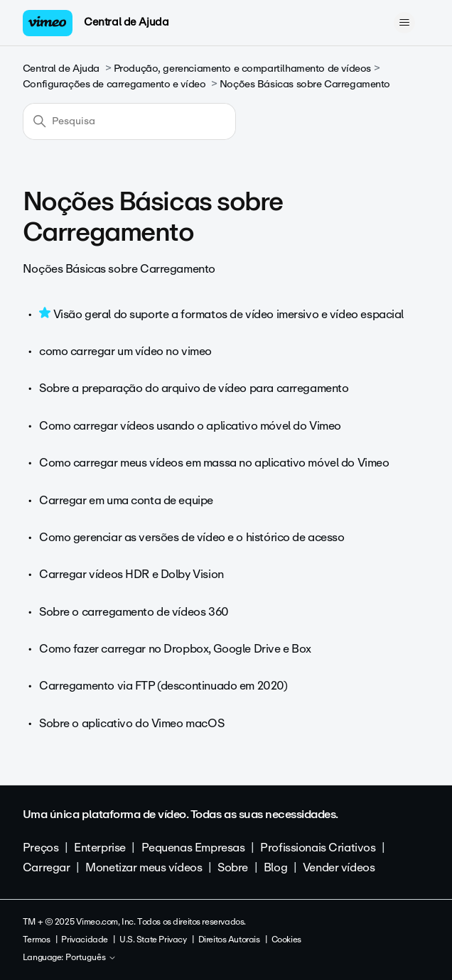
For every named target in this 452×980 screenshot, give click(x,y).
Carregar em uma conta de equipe (126, 500)
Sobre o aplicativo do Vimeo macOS (131, 723)
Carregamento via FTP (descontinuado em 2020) (163, 686)
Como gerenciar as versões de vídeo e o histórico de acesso (192, 537)
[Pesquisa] (129, 121)
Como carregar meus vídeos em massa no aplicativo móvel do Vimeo (214, 463)
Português (91, 958)
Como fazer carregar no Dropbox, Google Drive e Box (175, 649)
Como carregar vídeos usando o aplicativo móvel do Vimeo (190, 426)
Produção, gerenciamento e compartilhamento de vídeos (242, 69)
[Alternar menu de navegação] (404, 23)
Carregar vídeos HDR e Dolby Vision (131, 574)
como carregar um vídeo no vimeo (125, 351)
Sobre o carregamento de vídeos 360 (134, 612)
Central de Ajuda (126, 22)
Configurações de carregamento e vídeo (114, 84)
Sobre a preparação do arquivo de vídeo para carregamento (194, 388)
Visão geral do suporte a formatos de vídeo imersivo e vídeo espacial (228, 314)
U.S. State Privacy (153, 940)
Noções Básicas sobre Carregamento (305, 84)
